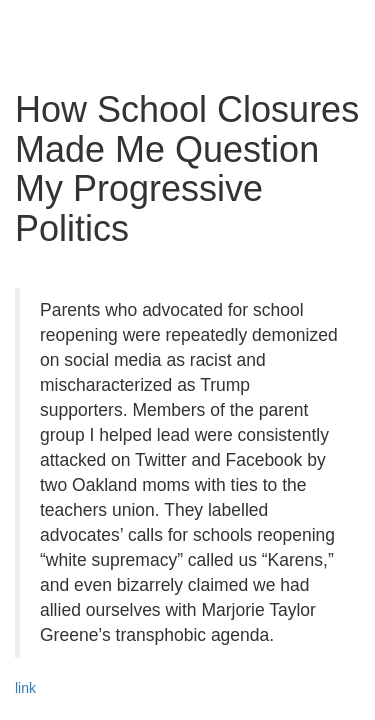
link (25, 688)
